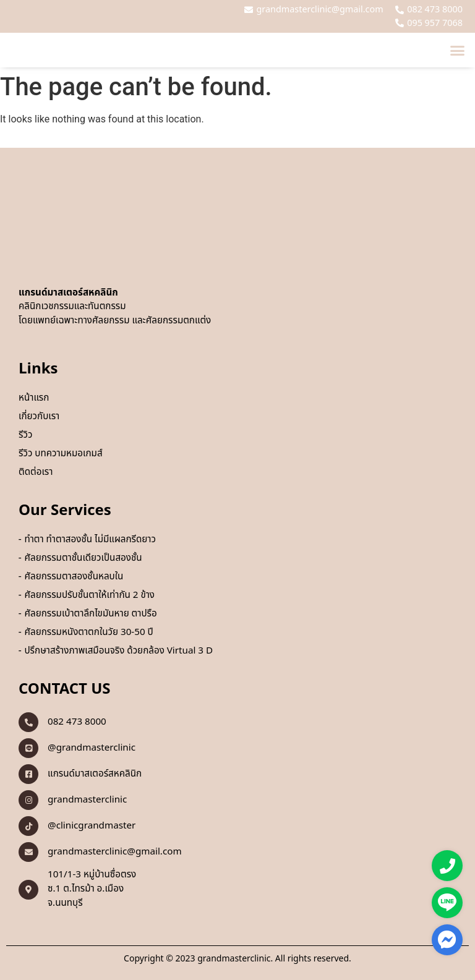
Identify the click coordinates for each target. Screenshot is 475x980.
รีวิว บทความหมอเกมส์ (61, 454)
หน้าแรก (34, 398)
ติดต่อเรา (36, 472)
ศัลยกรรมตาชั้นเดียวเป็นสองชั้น (83, 558)
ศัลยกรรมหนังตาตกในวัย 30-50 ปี (88, 633)
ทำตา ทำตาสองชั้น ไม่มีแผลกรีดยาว (90, 540)
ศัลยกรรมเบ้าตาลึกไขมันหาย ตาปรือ (90, 614)
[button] (458, 50)
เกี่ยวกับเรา (39, 417)
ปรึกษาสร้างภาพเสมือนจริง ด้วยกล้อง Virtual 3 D (118, 651)
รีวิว (25, 435)
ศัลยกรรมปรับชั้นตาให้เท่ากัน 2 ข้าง (89, 595)
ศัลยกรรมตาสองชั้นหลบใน (74, 577)
